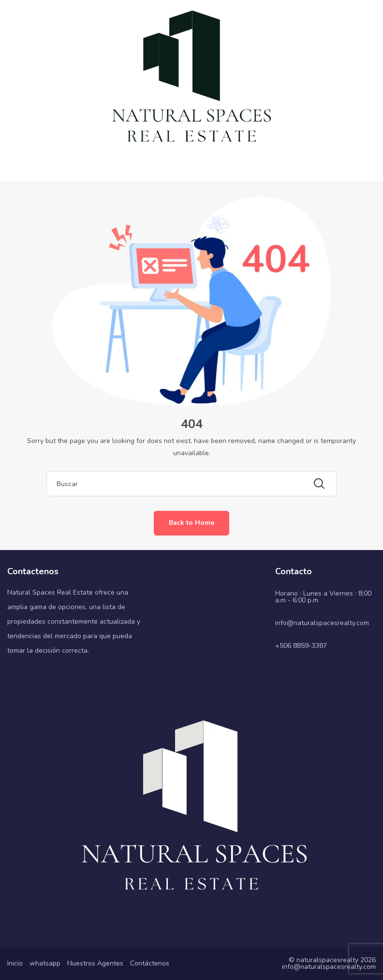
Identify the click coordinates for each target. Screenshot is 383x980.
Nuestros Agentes (95, 963)
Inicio (15, 963)
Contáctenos (150, 963)
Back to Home (191, 523)
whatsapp (45, 963)
